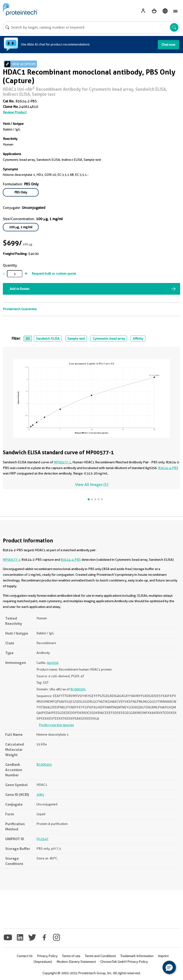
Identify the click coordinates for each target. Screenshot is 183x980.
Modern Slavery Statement (76, 962)
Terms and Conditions (100, 956)
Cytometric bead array (109, 338)
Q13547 (42, 839)
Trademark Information (137, 956)
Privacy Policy (47, 956)
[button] (169, 967)
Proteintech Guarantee (20, 309)
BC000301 (78, 689)
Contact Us (25, 956)
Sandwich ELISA (48, 338)
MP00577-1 (62, 462)
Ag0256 (53, 663)
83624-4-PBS (168, 468)
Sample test (76, 338)
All (28, 338)
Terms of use (71, 956)
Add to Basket (20, 289)
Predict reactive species (56, 725)
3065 (40, 794)
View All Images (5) (92, 485)
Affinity (138, 338)
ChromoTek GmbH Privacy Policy (124, 962)
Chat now (168, 45)
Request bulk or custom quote (54, 273)
